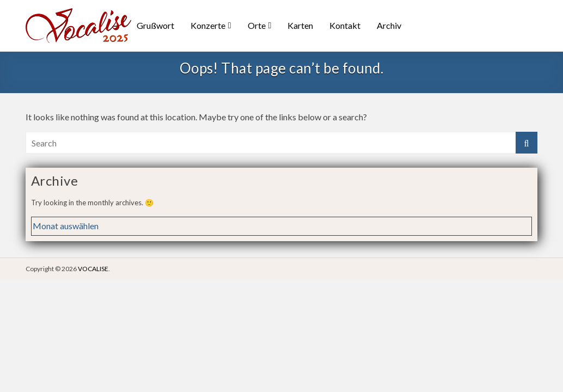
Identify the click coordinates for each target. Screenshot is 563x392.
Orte (257, 25)
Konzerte (208, 25)
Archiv (389, 25)
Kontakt (345, 25)
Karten (300, 25)
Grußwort (155, 25)
